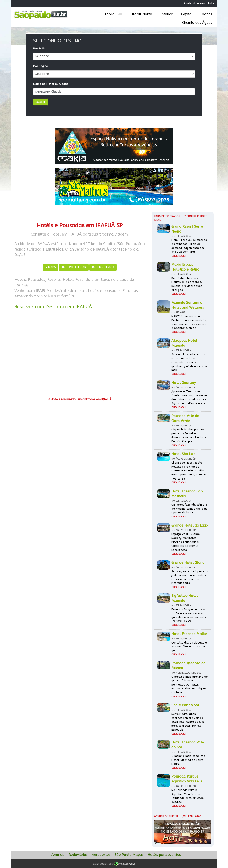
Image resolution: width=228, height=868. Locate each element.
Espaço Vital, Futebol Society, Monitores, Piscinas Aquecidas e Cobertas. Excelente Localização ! (186, 542)
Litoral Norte (141, 14)
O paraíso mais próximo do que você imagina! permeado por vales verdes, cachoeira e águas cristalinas (190, 685)
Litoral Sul (113, 14)
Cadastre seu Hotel (200, 3)
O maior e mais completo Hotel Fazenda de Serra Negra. (188, 760)
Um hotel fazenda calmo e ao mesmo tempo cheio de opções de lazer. (189, 509)
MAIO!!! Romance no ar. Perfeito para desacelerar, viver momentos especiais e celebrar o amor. (189, 322)
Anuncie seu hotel (166, 816)
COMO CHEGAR (74, 267)
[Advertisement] (80, 355)
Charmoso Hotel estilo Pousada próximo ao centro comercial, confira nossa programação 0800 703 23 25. (189, 470)
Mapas (207, 14)
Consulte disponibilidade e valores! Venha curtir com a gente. (189, 646)
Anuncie (58, 855)
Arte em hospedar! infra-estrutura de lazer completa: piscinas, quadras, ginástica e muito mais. (189, 362)
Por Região (41, 66)
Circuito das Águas (197, 23)
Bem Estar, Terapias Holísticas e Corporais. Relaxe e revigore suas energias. (187, 284)
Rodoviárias (78, 855)
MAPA (51, 267)
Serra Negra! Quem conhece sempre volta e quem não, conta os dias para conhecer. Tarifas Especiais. (188, 722)
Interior (167, 14)
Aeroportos (101, 855)
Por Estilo (40, 48)
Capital (187, 14)
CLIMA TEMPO (103, 267)
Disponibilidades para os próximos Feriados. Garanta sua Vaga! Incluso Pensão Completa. (189, 435)
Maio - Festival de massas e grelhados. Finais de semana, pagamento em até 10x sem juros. (189, 246)
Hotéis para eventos (164, 855)
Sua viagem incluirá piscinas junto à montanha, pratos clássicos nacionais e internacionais (190, 577)
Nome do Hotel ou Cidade (51, 84)
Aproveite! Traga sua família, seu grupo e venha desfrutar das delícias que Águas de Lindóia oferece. (189, 397)
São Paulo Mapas (129, 855)
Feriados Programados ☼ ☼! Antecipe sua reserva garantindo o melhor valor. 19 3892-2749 (189, 615)
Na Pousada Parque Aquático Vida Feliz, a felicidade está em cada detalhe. (188, 796)
